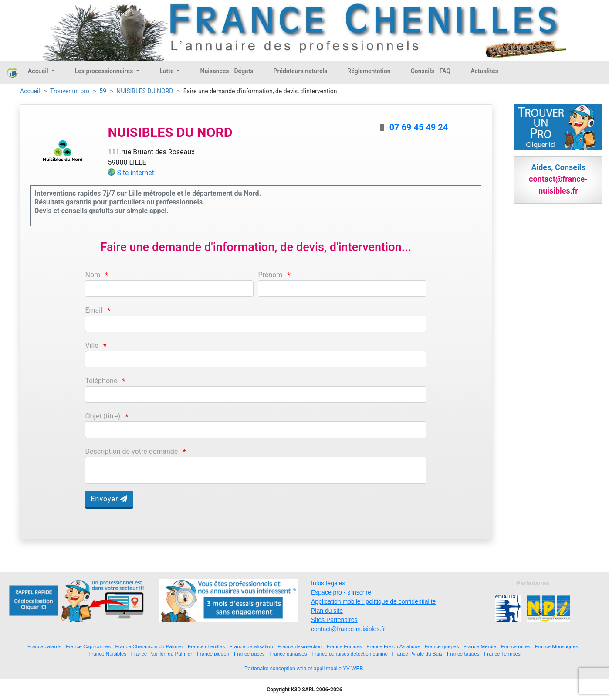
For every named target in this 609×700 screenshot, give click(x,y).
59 (103, 91)
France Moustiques (557, 646)
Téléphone (101, 381)
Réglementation (369, 71)
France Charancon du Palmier (149, 646)
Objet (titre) (103, 416)
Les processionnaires (105, 71)
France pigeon (213, 654)
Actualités (484, 71)
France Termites (502, 654)
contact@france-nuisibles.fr (348, 629)
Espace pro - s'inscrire (341, 592)
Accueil (39, 71)
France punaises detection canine (350, 654)
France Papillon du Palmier (162, 654)
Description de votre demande (131, 451)
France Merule (480, 646)
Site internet (135, 173)
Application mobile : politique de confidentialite (373, 601)
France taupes (463, 654)
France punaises (288, 654)
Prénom (270, 275)
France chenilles (206, 646)
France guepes (442, 646)
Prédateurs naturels (301, 71)
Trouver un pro (70, 91)
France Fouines (344, 646)
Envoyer (109, 499)
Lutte (167, 71)
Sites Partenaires (334, 620)
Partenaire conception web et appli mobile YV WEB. (304, 669)
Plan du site (327, 611)
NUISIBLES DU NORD (145, 91)
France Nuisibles (107, 654)
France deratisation (251, 646)
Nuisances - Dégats (227, 71)
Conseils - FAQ (431, 71)
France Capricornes (88, 646)
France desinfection (300, 646)
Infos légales (328, 583)
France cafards (44, 646)
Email (94, 310)
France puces (249, 654)
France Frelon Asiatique (393, 646)
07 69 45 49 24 (419, 127)
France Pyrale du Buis (417, 654)
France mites (516, 646)
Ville (91, 345)
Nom (93, 275)
